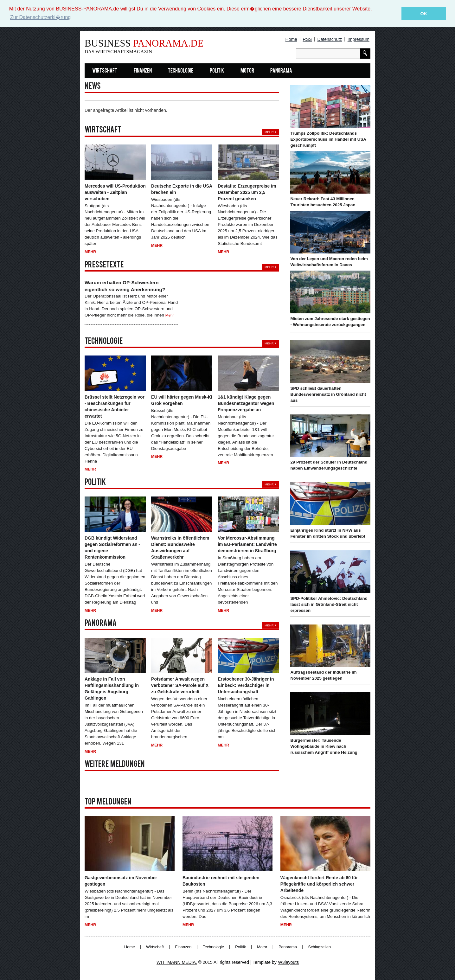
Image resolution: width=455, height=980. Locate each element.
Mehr (90, 252)
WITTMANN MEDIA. (177, 962)
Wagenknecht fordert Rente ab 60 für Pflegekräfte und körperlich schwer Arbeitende (319, 884)
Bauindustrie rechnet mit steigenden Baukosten (221, 881)
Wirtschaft (105, 71)
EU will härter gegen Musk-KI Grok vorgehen (182, 400)
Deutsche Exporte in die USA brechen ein (182, 189)
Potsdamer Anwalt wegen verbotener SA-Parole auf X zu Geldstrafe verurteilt (180, 685)
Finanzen (143, 71)
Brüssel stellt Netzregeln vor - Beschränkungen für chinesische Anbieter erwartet (115, 406)
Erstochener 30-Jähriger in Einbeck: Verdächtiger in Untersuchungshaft (246, 685)
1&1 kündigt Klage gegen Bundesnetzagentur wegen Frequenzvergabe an (246, 403)
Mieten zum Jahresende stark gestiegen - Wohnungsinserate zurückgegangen (330, 321)
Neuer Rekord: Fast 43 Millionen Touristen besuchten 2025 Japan (323, 202)
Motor (247, 71)
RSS (307, 39)
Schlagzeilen (320, 947)
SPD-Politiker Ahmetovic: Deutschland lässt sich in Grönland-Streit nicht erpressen (329, 604)
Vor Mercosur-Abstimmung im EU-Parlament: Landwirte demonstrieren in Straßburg (247, 544)
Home (291, 39)
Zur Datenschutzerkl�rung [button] (40, 17)
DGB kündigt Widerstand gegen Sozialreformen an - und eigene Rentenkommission (112, 548)
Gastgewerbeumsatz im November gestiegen (121, 881)
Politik (217, 71)
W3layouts (288, 962)
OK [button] (424, 14)
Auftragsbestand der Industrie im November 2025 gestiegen (323, 675)
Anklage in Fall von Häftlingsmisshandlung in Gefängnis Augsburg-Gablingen (112, 689)
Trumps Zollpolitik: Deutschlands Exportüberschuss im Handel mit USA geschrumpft (328, 139)
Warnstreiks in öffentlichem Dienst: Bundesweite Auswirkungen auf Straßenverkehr (180, 548)
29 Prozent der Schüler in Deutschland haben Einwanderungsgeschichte (329, 465)
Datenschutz (330, 39)
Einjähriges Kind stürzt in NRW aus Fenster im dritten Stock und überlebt (328, 533)
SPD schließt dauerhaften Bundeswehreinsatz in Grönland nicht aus (328, 394)
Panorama (281, 71)
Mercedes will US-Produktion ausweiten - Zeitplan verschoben (115, 192)
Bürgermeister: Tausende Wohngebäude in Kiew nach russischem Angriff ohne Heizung (324, 746)
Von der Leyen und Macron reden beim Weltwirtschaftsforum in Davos (329, 262)
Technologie (181, 71)
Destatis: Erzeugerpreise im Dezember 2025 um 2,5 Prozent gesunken (247, 192)
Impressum (359, 39)
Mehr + (270, 132)
